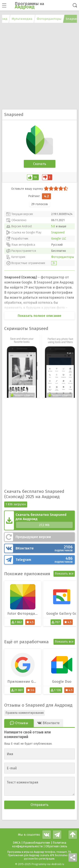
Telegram (44, 560)
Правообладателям (37, 843)
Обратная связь (56, 846)
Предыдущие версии (33, 537)
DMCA (17, 843)
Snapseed (58, 232)
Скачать (40, 164)
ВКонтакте (44, 548)
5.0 (53, 226)
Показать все (64, 574)
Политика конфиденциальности (39, 845)
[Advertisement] (39, 67)
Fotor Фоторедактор (24, 614)
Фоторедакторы (63, 257)
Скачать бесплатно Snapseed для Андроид (44, 520)
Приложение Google (24, 682)
